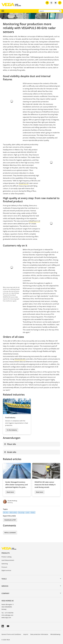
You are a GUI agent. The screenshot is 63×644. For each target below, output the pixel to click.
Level (28, 511)
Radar (33, 511)
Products (6, 551)
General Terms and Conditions (11, 633)
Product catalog (6, 555)
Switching (5, 562)
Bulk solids (13, 511)
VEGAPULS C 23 (35, 221)
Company (5, 591)
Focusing (21, 511)
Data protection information (39, 633)
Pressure (4, 565)
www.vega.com (6, 616)
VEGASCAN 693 (20, 357)
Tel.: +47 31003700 (7, 611)
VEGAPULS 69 (24, 183)
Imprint (26, 633)
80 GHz (6, 511)
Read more (10, 490)
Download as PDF (10, 518)
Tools (4, 577)
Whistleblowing (55, 633)
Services (5, 584)
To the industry (12, 428)
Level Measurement (8, 558)
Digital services (6, 569)
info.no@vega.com (7, 613)
